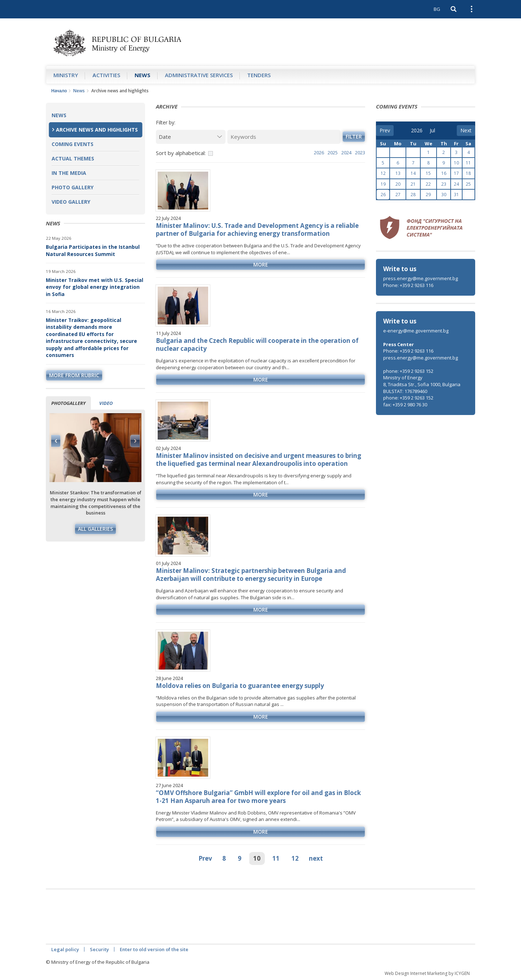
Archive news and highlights (97, 130)
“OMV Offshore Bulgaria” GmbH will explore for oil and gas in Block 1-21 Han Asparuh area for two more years (258, 797)
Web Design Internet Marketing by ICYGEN (427, 973)
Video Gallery (71, 202)
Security (99, 949)
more (261, 264)
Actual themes (73, 158)
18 (468, 173)
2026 (319, 153)
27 (398, 195)
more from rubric (74, 375)
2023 (360, 153)
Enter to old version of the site (154, 949)
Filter (354, 136)
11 (276, 858)
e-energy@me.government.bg (416, 331)
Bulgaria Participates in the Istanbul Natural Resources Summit (93, 250)
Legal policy (65, 949)
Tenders (259, 75)
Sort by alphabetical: (181, 153)
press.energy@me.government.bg (421, 278)
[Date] (191, 137)
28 (413, 195)
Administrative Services (199, 75)
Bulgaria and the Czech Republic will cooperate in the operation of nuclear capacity (257, 345)
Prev (205, 858)
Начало (59, 91)
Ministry (66, 75)
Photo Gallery (73, 187)
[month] (435, 131)
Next (135, 441)
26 (383, 195)
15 (428, 173)
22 (428, 184)
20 (398, 184)
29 (428, 195)
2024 (346, 153)
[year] (417, 131)
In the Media (69, 173)
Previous (56, 441)
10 (257, 858)
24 (456, 184)
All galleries (95, 529)
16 (444, 173)
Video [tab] (106, 403)
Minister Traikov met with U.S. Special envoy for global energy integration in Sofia (95, 287)
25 (468, 184)
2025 (333, 153)
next (316, 858)
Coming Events (73, 144)
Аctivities (106, 75)
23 (444, 184)
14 (413, 173)
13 (398, 173)
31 (456, 195)
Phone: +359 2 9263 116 (408, 285)
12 (295, 858)
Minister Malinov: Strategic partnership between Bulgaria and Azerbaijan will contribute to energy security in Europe (251, 575)
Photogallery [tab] (68, 403)
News (143, 75)
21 (413, 184)
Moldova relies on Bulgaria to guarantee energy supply (240, 686)
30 (444, 195)
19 (383, 184)
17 (456, 173)
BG (437, 9)
